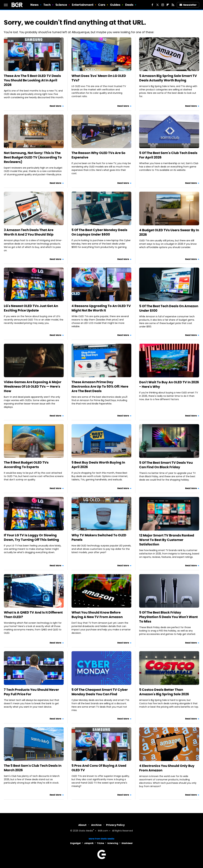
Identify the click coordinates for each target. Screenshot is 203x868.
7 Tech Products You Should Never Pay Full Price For (31, 692)
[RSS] (173, 5)
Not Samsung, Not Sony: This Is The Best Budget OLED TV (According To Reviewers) (33, 157)
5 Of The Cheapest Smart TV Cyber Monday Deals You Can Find (100, 692)
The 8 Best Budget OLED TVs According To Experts (26, 465)
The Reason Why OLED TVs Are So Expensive (98, 155)
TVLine (100, 843)
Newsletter (188, 5)
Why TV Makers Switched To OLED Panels (99, 537)
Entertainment (83, 5)
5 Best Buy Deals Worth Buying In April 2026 (98, 465)
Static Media (86, 831)
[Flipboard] (168, 5)
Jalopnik (89, 843)
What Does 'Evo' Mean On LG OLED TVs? (99, 78)
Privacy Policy (115, 825)
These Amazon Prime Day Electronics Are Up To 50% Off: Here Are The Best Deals (100, 386)
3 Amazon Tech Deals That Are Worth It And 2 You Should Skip (29, 232)
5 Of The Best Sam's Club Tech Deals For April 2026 (168, 155)
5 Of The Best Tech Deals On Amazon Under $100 (169, 308)
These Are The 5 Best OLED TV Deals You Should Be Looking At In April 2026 (32, 80)
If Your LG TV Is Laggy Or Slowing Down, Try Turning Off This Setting (31, 537)
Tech (47, 5)
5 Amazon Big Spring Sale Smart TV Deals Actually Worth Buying (168, 78)
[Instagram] (163, 5)
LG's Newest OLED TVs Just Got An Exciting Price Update (31, 308)
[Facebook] (152, 5)
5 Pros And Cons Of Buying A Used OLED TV (99, 768)
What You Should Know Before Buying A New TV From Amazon (97, 615)
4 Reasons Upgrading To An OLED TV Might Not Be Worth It (101, 308)
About (82, 825)
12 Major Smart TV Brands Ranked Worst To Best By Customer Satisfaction (167, 540)
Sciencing (113, 843)
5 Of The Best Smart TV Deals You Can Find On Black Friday (166, 465)
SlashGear (127, 843)
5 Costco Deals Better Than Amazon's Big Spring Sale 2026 (164, 692)
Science (61, 5)
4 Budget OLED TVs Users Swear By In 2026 (169, 232)
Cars (102, 5)
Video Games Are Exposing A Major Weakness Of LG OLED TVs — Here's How (33, 386)
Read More (55, 106)
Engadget (75, 843)
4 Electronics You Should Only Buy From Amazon (167, 768)
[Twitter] (158, 5)
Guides (115, 5)
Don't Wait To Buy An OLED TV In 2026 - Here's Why (169, 384)
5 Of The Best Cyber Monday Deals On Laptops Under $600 (99, 232)
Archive (96, 825)
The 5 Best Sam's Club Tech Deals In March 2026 (33, 768)
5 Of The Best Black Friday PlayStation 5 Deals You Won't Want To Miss (168, 617)
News (34, 5)
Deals (129, 5)
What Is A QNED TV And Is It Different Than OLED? (33, 615)
